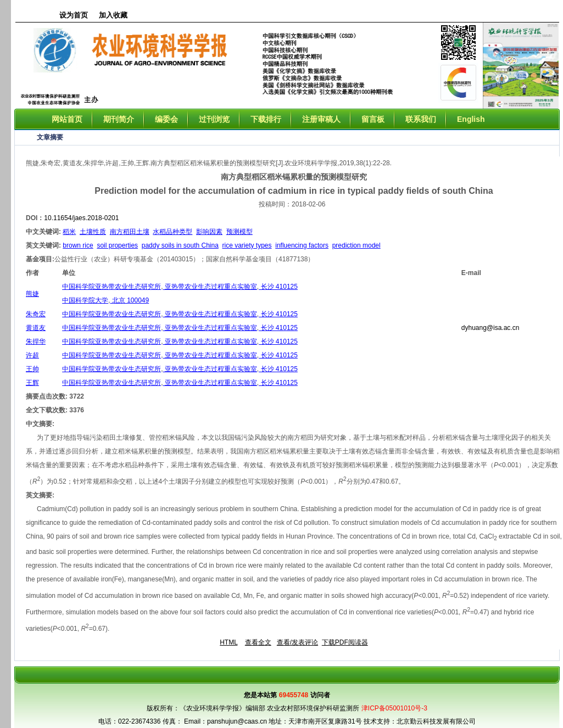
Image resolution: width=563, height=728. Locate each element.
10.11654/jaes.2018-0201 (81, 218)
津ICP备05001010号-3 (394, 708)
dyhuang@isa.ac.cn (490, 328)
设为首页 (74, 15)
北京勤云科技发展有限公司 (436, 721)
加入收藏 (113, 15)
